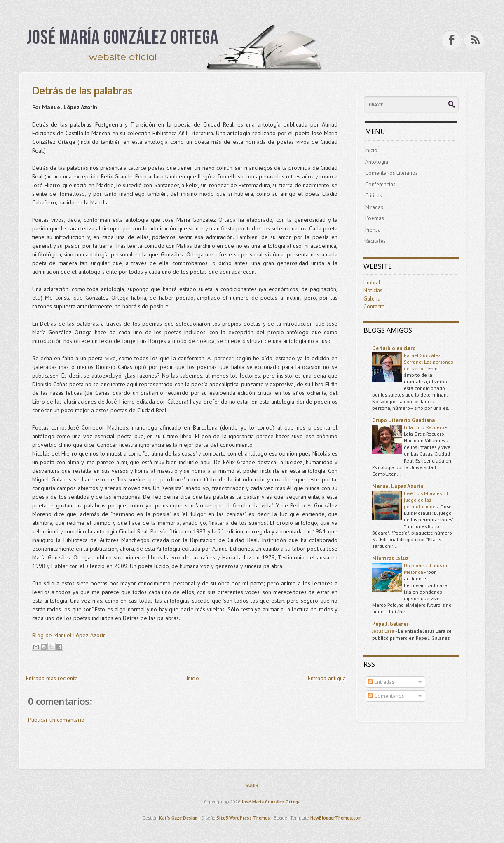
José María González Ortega (271, 802)
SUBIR (252, 785)
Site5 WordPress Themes (243, 818)
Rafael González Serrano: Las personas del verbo (428, 362)
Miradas (374, 207)
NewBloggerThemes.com (336, 818)
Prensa (373, 230)
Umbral (372, 283)
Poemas (375, 218)
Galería (372, 299)
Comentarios (386, 696)
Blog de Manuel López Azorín (69, 635)
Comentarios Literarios (391, 173)
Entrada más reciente (52, 678)
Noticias (373, 290)
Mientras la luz (390, 558)
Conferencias (380, 184)
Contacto (374, 306)
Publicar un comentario (56, 720)
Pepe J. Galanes (390, 624)
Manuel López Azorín (398, 486)
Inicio (193, 678)
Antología (377, 162)
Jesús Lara (384, 631)
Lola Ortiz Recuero (424, 427)
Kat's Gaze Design (178, 818)
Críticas (374, 196)
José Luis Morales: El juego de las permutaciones (426, 500)
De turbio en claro (394, 348)
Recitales (375, 241)
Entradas (381, 682)
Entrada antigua (327, 678)
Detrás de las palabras (82, 90)
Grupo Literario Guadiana (403, 420)
